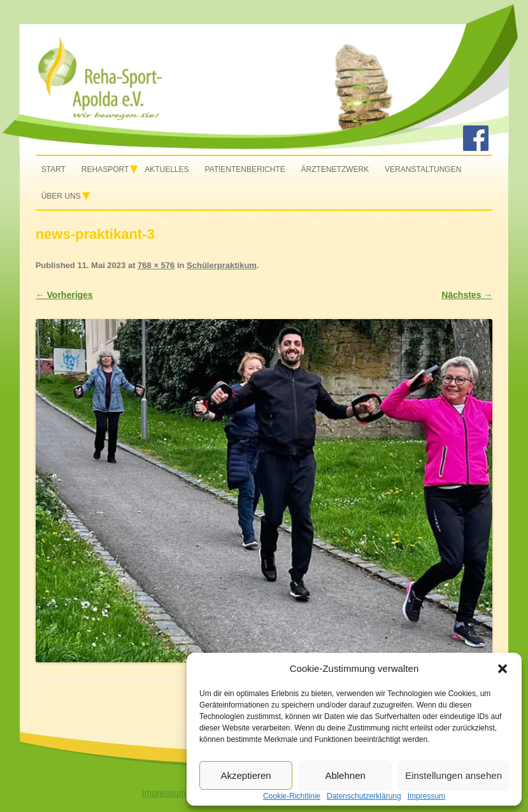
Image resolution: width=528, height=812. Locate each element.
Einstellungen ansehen (453, 775)
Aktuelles (167, 169)
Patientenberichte (245, 169)
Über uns (61, 196)
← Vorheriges (64, 295)
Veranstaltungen (423, 169)
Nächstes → (467, 295)
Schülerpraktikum (222, 265)
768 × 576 (156, 265)
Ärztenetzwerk (335, 169)
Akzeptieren (246, 775)
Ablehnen (345, 775)
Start (54, 169)
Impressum (164, 793)
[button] (503, 669)
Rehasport (105, 169)
